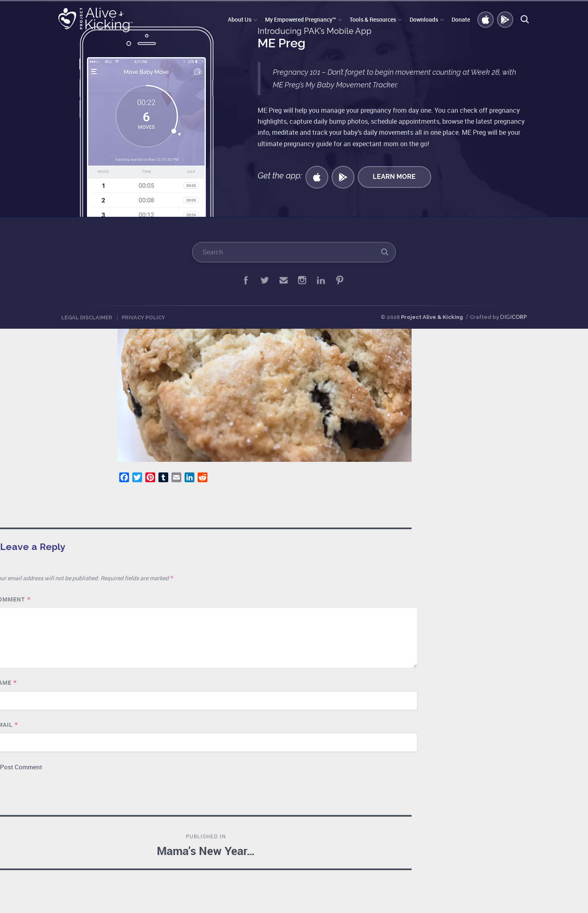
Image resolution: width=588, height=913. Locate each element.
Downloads (424, 19)
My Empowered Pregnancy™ (301, 19)
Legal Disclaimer (87, 317)
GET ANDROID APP (506, 20)
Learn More (394, 177)
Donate (461, 19)
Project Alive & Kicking (432, 317)
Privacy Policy (143, 317)
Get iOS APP (486, 20)
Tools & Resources (373, 19)
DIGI (513, 317)
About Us (240, 19)
